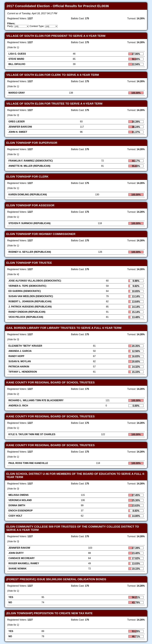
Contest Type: (37, 26)
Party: (10, 26)
